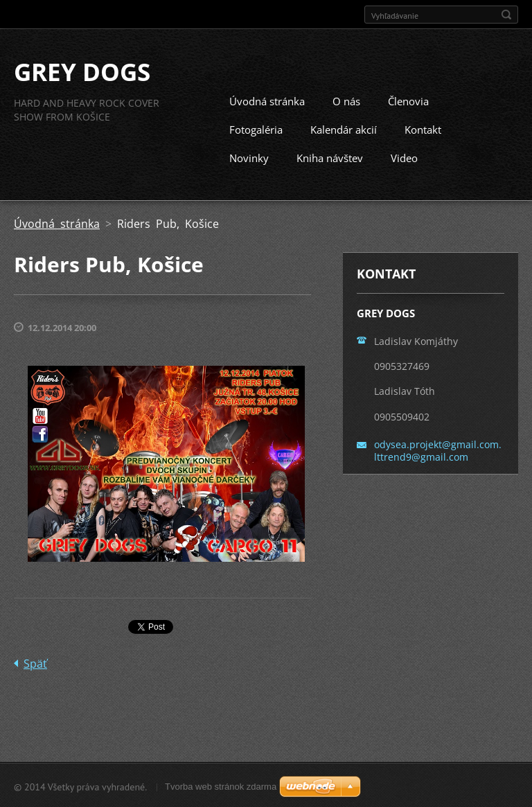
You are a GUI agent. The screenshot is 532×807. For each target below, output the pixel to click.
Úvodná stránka (267, 100)
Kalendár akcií (344, 129)
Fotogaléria (256, 129)
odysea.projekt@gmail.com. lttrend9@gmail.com (438, 449)
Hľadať (506, 15)
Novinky (249, 157)
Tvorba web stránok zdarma (221, 785)
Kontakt (423, 129)
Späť (35, 662)
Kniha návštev (330, 157)
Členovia (408, 100)
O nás (346, 100)
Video (404, 157)
